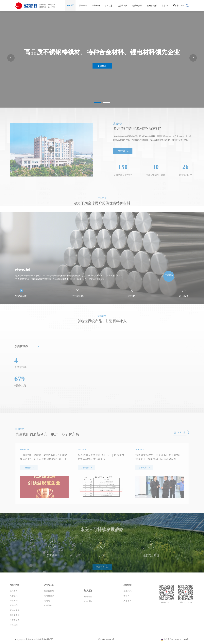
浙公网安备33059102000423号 (176, 639)
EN (182, 6)
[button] (11, 58)
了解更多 (102, 66)
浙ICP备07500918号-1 (107, 639)
